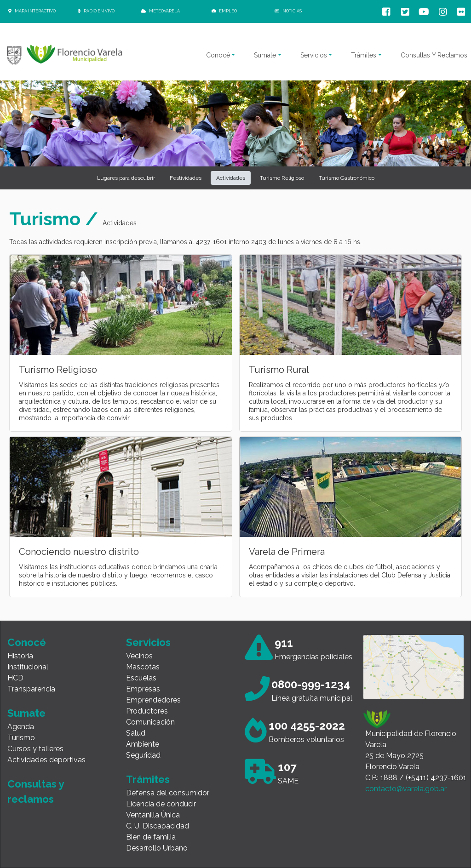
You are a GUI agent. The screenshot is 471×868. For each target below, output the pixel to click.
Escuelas (141, 678)
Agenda (21, 727)
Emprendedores (153, 700)
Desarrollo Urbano (157, 848)
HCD (15, 678)
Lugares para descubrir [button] (126, 178)
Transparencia (31, 689)
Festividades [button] (186, 178)
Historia (20, 656)
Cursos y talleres (35, 749)
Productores (147, 711)
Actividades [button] (231, 178)
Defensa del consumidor (168, 793)
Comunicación (150, 722)
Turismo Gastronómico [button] (347, 178)
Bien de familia (151, 837)
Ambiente (143, 744)
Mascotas (143, 667)
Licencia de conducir (161, 804)
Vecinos (139, 656)
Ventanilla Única (153, 815)
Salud (136, 733)
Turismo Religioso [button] (282, 178)
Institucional (28, 667)
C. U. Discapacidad (158, 826)
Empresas (143, 689)
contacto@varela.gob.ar (406, 789)
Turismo (21, 738)
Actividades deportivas (46, 760)
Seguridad (143, 755)
